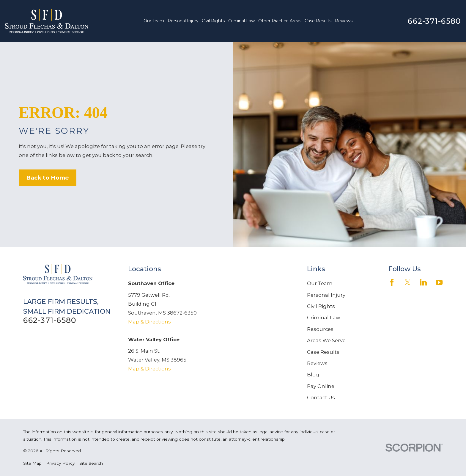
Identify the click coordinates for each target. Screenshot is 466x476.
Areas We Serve (326, 340)
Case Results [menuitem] (318, 21)
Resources (320, 329)
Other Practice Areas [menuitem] (280, 21)
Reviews (317, 363)
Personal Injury (326, 295)
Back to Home (48, 178)
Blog (313, 375)
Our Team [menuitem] (154, 21)
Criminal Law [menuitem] (241, 21)
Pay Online (321, 386)
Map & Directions (149, 322)
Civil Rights (321, 306)
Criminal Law (324, 318)
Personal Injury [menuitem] (183, 21)
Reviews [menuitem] (344, 21)
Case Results (323, 352)
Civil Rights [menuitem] (213, 21)
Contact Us (321, 398)
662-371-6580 (434, 21)
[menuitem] (32, 463)
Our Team (320, 283)
